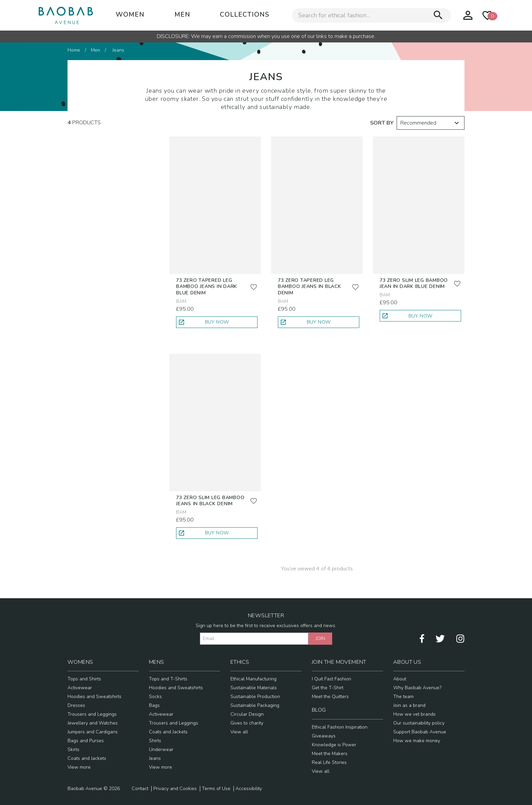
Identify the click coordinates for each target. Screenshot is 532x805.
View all (239, 732)
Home (74, 50)
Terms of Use (216, 789)
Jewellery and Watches (93, 723)
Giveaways (324, 736)
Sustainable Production (255, 697)
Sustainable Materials (254, 688)
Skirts (73, 749)
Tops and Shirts (84, 679)
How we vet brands (414, 714)
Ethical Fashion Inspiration (340, 727)
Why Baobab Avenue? (417, 688)
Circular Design (247, 714)
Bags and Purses (86, 741)
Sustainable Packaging (255, 705)
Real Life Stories (329, 762)
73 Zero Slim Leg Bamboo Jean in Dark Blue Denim (414, 283)
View (79, 767)
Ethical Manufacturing (253, 679)
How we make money (417, 741)
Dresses (76, 705)
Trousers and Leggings (92, 714)
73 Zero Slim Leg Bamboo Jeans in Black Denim (210, 501)
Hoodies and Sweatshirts (94, 697)
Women (130, 15)
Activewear (80, 688)
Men (182, 15)
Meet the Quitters (330, 697)
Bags (154, 705)
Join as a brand (409, 705)
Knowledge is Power (334, 745)
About (400, 679)
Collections (245, 15)
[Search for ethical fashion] (362, 15)
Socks (155, 697)
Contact (140, 789)
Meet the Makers (330, 754)
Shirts (155, 741)
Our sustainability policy (419, 723)
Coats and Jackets (87, 758)
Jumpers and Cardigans (93, 732)
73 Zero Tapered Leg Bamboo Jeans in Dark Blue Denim (207, 287)
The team (403, 697)
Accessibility (249, 789)
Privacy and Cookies (175, 789)
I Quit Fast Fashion (331, 679)
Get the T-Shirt (328, 688)
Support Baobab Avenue (420, 732)
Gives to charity (247, 723)
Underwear (161, 749)
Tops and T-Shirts (168, 679)
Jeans (155, 758)
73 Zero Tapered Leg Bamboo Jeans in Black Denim (310, 287)
